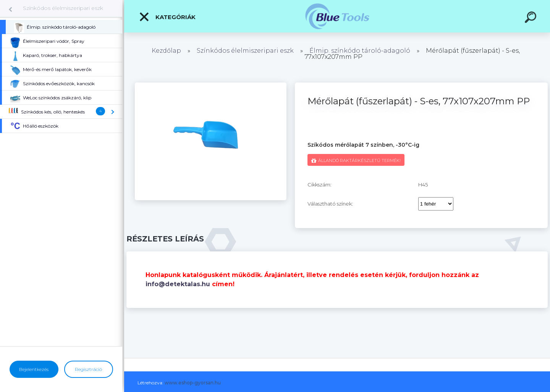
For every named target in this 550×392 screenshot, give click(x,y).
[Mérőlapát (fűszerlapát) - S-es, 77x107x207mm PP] (211, 85)
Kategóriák (167, 17)
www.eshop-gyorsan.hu (193, 383)
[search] (532, 18)
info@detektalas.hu (178, 284)
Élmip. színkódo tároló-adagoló (360, 51)
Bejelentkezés (34, 369)
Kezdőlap (166, 51)
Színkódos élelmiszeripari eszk (63, 8)
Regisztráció (88, 369)
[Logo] (337, 16)
